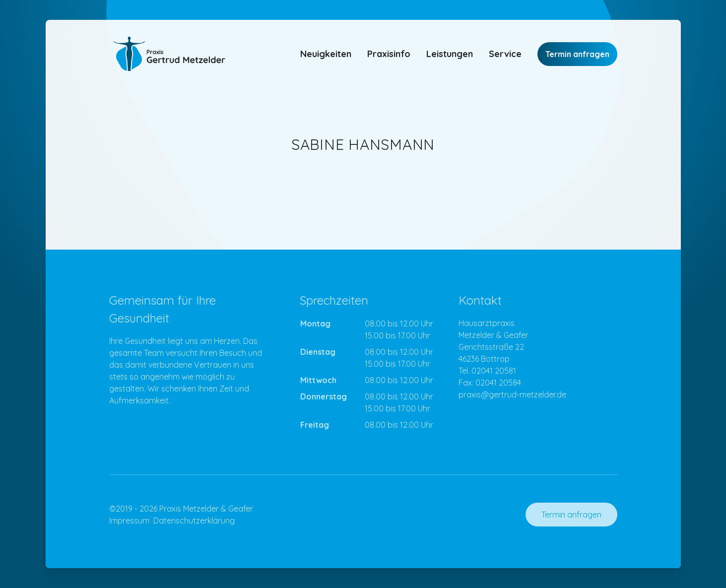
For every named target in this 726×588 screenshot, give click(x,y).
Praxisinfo (389, 54)
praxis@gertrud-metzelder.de (512, 394)
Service (505, 54)
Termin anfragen (577, 54)
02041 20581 (494, 371)
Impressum (129, 521)
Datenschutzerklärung (194, 521)
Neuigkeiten (326, 54)
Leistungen (450, 54)
